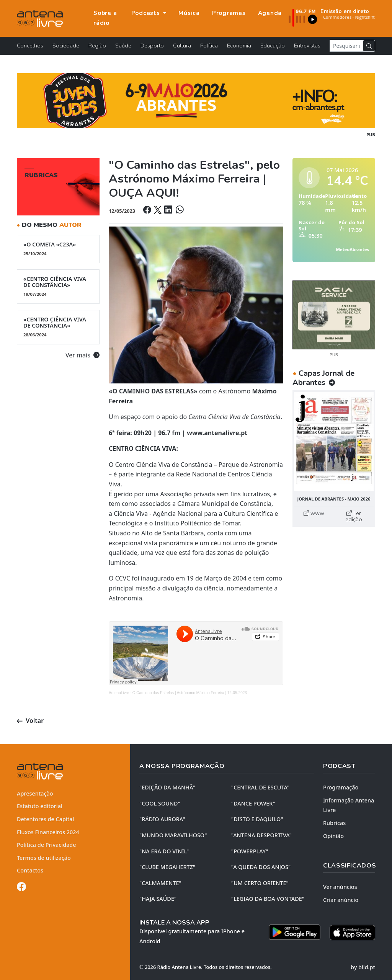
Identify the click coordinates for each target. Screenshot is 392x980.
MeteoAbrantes (353, 249)
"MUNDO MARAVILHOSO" (173, 835)
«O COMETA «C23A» (58, 249)
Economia (239, 46)
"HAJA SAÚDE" (158, 899)
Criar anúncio (341, 900)
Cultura (182, 46)
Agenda (270, 13)
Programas (229, 13)
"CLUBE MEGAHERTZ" (167, 867)
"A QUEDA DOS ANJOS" (261, 867)
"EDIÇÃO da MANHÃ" (167, 787)
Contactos (30, 870)
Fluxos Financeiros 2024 (48, 832)
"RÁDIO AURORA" (162, 819)
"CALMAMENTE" (160, 883)
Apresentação (35, 793)
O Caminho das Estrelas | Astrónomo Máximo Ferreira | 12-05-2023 (190, 693)
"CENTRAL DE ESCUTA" (260, 787)
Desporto (152, 46)
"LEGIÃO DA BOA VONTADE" (268, 899)
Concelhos (30, 46)
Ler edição (354, 516)
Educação (273, 46)
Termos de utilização (44, 858)
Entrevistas (307, 46)
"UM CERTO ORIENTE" (260, 883)
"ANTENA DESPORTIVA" (261, 835)
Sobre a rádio (105, 18)
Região (97, 46)
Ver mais (82, 355)
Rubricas (334, 823)
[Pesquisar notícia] (346, 46)
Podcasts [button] (147, 13)
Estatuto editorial (40, 806)
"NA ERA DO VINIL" (164, 851)
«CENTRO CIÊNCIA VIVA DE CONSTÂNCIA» (58, 286)
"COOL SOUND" (160, 803)
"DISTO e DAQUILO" (257, 819)
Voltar (30, 721)
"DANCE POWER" (253, 803)
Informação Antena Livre (349, 805)
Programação (341, 787)
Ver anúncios (340, 887)
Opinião (333, 836)
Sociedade (66, 46)
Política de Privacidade (47, 845)
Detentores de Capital (45, 819)
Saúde (123, 46)
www (314, 513)
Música (189, 13)
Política (209, 46)
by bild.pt (363, 967)
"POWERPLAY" (250, 851)
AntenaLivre (119, 693)
